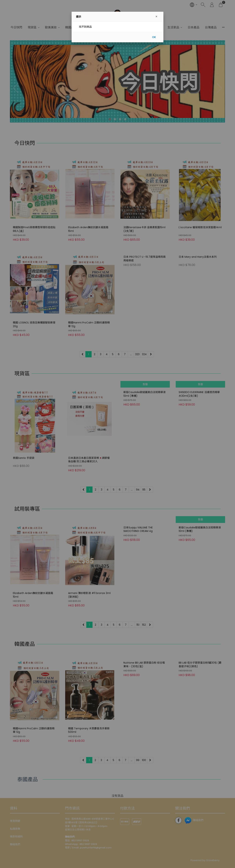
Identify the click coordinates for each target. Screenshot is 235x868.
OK (154, 37)
